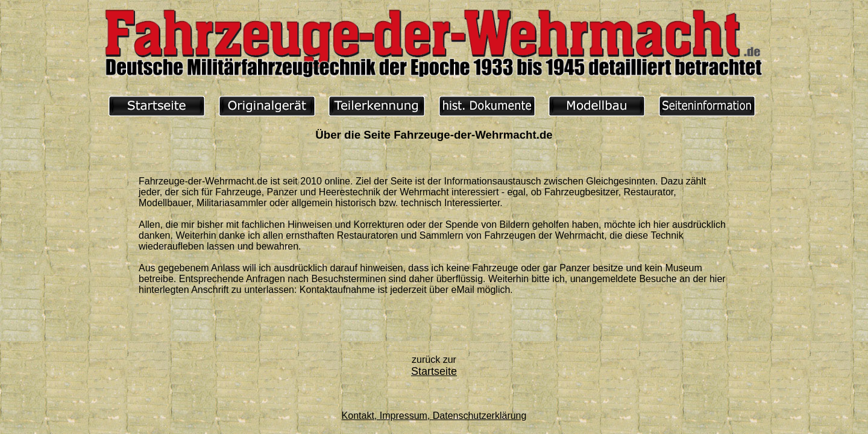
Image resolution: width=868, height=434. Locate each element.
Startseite (434, 371)
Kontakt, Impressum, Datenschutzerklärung (434, 416)
